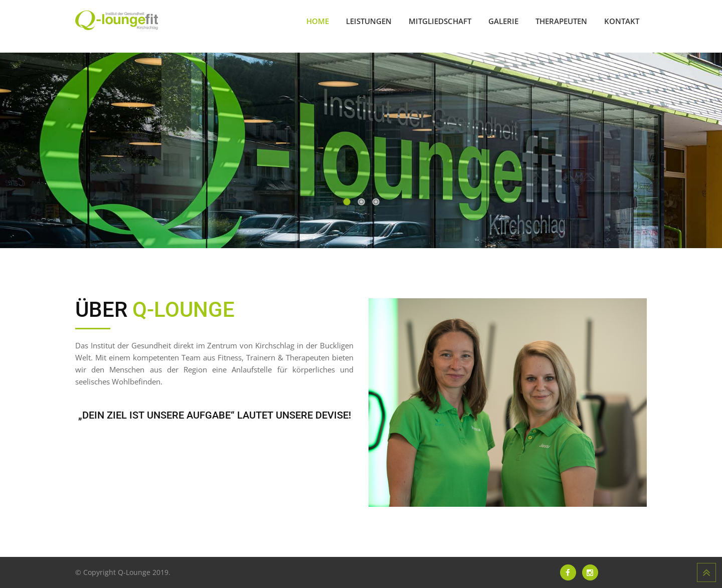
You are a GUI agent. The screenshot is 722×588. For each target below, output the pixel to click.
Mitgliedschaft (440, 21)
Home (318, 21)
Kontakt (622, 21)
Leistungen (369, 21)
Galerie (503, 21)
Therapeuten (561, 21)
